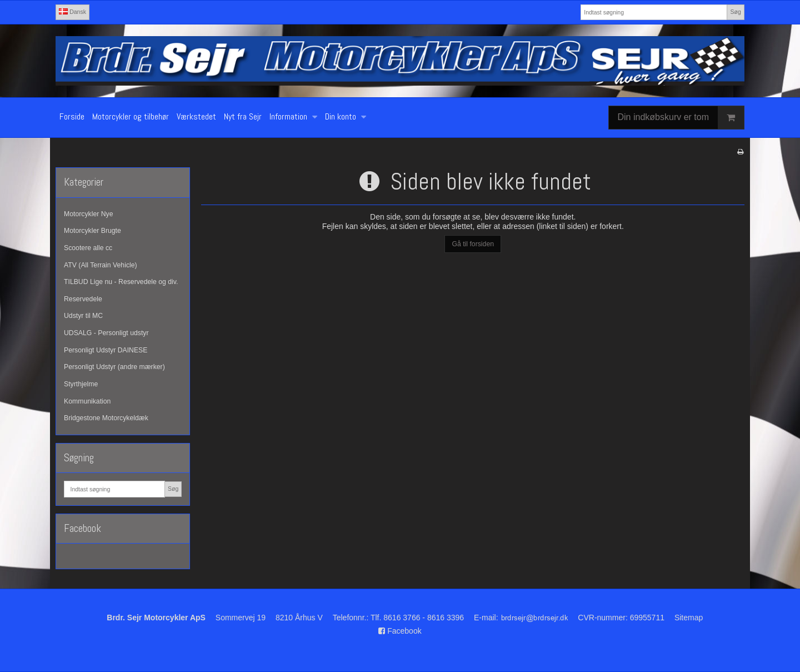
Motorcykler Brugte (92, 231)
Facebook (400, 631)
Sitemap (689, 618)
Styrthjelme (81, 384)
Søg (735, 12)
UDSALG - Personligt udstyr (106, 333)
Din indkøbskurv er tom (681, 118)
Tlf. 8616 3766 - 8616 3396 (417, 618)
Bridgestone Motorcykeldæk (106, 418)
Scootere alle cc (88, 248)
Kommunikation (87, 401)
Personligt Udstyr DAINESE (106, 350)
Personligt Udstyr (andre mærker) (114, 367)
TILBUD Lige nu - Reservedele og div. (121, 282)
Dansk (72, 12)
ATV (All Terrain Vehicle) (101, 265)
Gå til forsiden (473, 244)
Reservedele (83, 299)
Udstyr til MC (83, 316)
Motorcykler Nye (89, 214)
